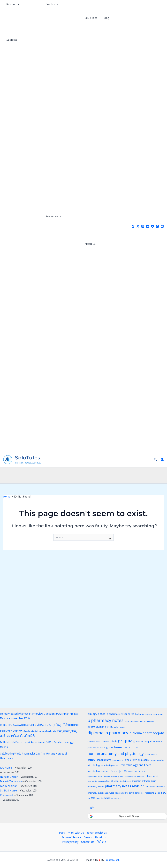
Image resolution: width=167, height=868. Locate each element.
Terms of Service (71, 837)
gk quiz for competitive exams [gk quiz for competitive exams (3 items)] (148, 741)
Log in (91, 807)
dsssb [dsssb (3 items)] (114, 741)
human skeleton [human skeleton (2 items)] (151, 754)
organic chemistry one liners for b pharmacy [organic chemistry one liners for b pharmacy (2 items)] (103, 777)
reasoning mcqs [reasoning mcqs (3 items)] (152, 793)
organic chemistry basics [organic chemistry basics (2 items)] (137, 771)
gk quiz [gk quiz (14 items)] (125, 740)
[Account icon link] (162, 460)
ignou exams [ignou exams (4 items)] (104, 760)
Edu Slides (91, 18)
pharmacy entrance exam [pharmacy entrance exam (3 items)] (144, 781)
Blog (105, 18)
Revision (13, 4)
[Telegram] (152, 226)
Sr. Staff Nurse (8, 791)
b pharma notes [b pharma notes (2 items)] (120, 727)
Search (88, 837)
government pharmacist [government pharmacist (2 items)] (96, 748)
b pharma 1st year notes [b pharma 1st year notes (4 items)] (120, 714)
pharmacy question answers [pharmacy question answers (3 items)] (101, 793)
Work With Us (76, 833)
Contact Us (88, 842)
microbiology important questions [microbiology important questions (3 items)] (103, 765)
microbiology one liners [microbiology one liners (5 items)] (136, 765)
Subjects (13, 40)
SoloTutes (28, 458)
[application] (17, 4)
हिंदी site (101, 842)
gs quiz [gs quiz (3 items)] (110, 748)
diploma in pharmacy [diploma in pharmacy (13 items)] (108, 733)
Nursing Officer (9, 777)
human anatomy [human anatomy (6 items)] (126, 747)
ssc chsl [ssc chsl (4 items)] (106, 798)
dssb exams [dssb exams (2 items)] (106, 742)
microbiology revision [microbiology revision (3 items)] (98, 771)
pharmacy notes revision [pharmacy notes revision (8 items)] (125, 786)
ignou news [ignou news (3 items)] (118, 760)
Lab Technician (9, 786)
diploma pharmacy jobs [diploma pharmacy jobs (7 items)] (147, 733)
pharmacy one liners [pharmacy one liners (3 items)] (156, 787)
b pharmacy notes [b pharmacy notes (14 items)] (106, 720)
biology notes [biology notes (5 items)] (96, 714)
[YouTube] (162, 226)
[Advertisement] (83, 475)
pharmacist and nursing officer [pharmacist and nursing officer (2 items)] (99, 781)
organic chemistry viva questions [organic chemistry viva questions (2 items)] (132, 777)
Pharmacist (7, 795)
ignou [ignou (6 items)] (92, 760)
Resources (53, 216)
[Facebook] (133, 226)
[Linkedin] (148, 226)
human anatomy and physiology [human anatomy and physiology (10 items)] (116, 754)
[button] (156, 460)
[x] (138, 226)
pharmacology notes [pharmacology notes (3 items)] (121, 781)
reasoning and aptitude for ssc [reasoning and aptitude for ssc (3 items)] (129, 793)
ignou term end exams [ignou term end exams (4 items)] (137, 760)
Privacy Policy (70, 842)
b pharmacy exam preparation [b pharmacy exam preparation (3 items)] (150, 714)
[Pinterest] (157, 226)
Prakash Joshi (112, 860)
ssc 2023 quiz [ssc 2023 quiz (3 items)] (94, 798)
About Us (90, 244)
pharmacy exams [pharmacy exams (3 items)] (96, 787)
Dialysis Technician (11, 781)
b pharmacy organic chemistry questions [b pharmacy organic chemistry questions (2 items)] (139, 721)
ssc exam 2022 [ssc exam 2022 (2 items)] (116, 798)
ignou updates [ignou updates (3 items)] (158, 760)
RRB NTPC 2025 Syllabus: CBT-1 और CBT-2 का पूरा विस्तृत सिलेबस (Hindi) (40, 725)
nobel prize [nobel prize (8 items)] (118, 770)
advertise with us (97, 833)
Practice (52, 4)
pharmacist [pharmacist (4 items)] (152, 776)
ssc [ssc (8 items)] (163, 792)
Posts (62, 833)
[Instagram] (143, 226)
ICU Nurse (6, 768)
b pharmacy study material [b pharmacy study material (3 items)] (100, 727)
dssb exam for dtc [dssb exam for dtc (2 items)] (94, 742)
